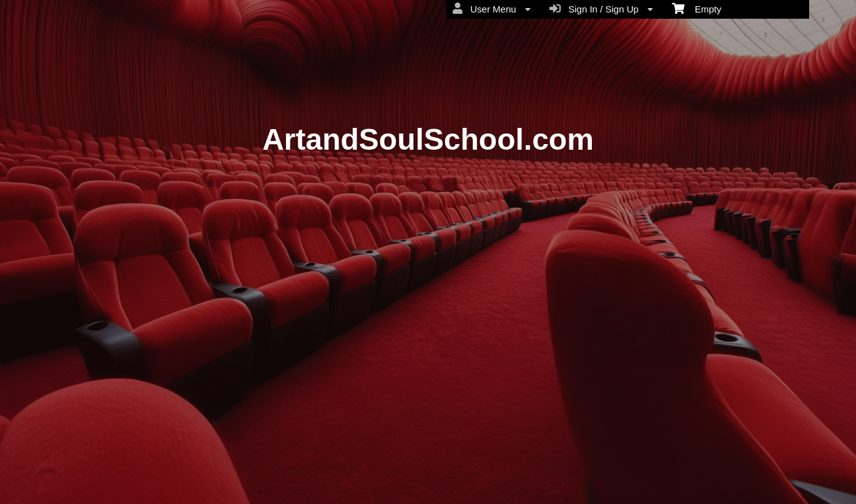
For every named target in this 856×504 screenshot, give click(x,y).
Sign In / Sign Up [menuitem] (601, 9)
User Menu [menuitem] (492, 9)
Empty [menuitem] (696, 8)
